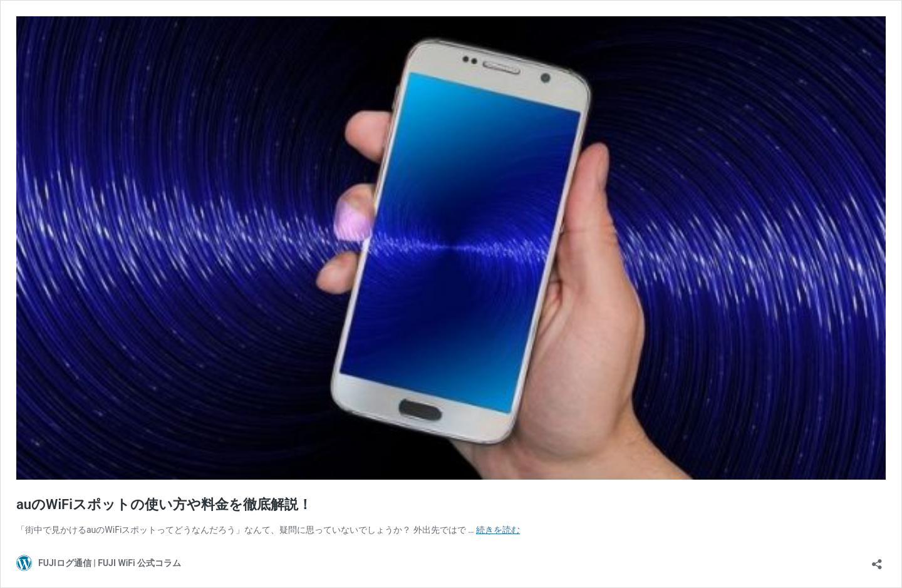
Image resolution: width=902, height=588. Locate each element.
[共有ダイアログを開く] (877, 560)
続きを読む (498, 530)
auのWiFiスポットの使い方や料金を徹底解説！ (164, 504)
